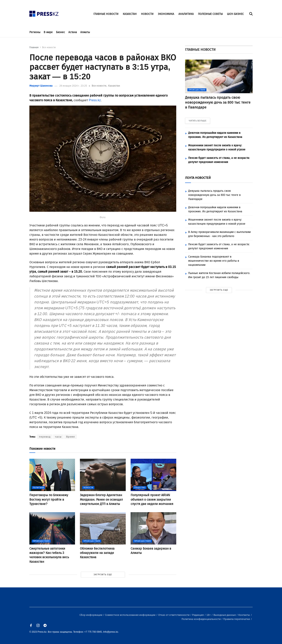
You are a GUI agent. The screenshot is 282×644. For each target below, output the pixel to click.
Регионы (35, 32)
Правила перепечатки (237, 619)
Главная (34, 47)
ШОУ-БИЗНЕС (235, 14)
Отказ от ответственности (174, 615)
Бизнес (61, 32)
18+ (209, 615)
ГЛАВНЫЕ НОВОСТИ (106, 14)
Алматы (85, 32)
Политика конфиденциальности (201, 619)
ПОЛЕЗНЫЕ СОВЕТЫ (210, 14)
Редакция (198, 615)
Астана (73, 32)
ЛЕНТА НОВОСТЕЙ (198, 178)
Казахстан (114, 86)
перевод (45, 437)
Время (70, 437)
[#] (44, 13)
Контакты (244, 615)
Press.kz (95, 100)
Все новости (49, 47)
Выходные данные (225, 615)
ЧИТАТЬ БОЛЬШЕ (198, 121)
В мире (48, 32)
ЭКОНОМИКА (166, 14)
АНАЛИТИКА (186, 14)
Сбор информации (91, 615)
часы (58, 437)
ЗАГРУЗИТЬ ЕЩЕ (103, 575)
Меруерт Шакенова (41, 86)
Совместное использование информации (131, 615)
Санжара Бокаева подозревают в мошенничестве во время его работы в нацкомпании (214, 261)
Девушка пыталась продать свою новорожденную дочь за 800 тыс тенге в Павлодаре (214, 195)
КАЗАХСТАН (130, 14)
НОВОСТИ (147, 14)
